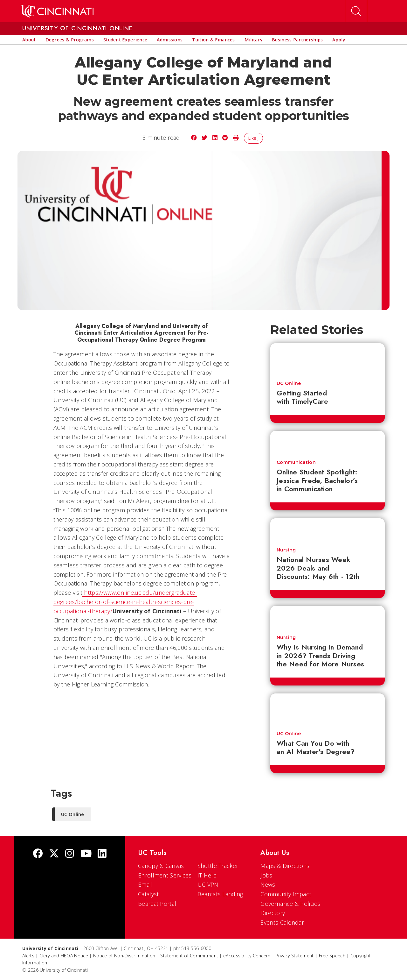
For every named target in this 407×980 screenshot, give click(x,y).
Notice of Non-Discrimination (124, 956)
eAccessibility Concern (247, 956)
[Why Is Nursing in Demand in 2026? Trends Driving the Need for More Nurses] (328, 617)
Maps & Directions (285, 866)
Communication (296, 462)
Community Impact (286, 894)
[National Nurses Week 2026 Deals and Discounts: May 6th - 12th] (328, 530)
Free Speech (332, 956)
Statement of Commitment (189, 956)
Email (145, 884)
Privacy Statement (295, 956)
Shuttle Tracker (218, 866)
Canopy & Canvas (161, 866)
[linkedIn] (102, 854)
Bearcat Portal (157, 904)
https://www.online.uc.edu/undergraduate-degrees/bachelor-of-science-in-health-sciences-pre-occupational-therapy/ (125, 602)
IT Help (207, 875)
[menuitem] (29, 40)
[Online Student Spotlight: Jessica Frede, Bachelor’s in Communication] (328, 442)
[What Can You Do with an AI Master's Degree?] (328, 709)
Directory (273, 913)
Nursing (286, 550)
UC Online (289, 383)
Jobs (266, 875)
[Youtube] (86, 854)
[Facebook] (38, 854)
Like (254, 138)
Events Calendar (282, 922)
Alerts (28, 956)
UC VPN (208, 884)
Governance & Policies (290, 904)
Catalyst (148, 894)
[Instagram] (70, 854)
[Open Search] (356, 11)
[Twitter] (54, 854)
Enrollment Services (165, 875)
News (268, 884)
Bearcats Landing (220, 894)
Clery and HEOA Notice (64, 956)
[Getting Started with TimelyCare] (328, 359)
